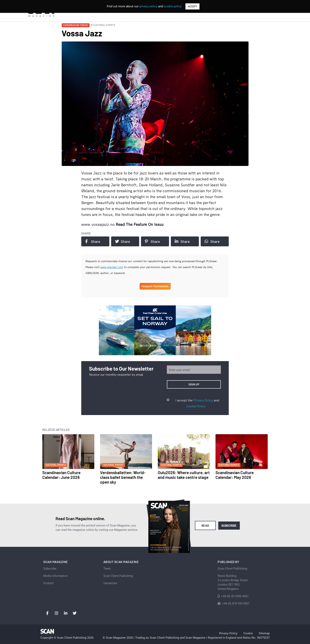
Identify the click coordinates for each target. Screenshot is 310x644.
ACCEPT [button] (192, 6)
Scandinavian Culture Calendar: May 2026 (235, 475)
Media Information (55, 576)
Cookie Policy (196, 406)
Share (93, 241)
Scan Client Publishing (118, 576)
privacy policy (148, 6)
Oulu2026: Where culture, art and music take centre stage (184, 475)
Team (107, 569)
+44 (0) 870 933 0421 (236, 604)
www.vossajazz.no (98, 224)
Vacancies (110, 583)
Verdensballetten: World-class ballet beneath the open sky (123, 477)
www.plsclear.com (112, 267)
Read (205, 525)
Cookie (248, 633)
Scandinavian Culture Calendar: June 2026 (61, 475)
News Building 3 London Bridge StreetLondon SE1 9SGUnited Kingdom (233, 582)
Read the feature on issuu (140, 224)
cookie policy (173, 6)
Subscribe (229, 525)
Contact (49, 583)
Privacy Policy (203, 400)
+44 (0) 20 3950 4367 (235, 596)
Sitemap (264, 633)
